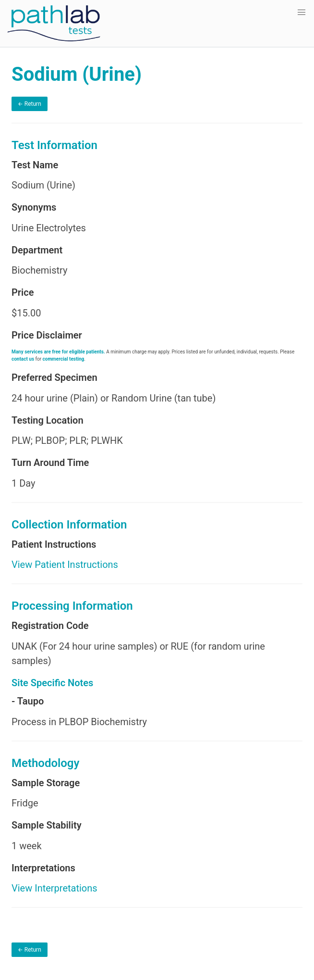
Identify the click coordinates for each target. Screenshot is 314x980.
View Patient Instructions (65, 565)
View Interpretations (54, 888)
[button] (302, 13)
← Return (30, 104)
